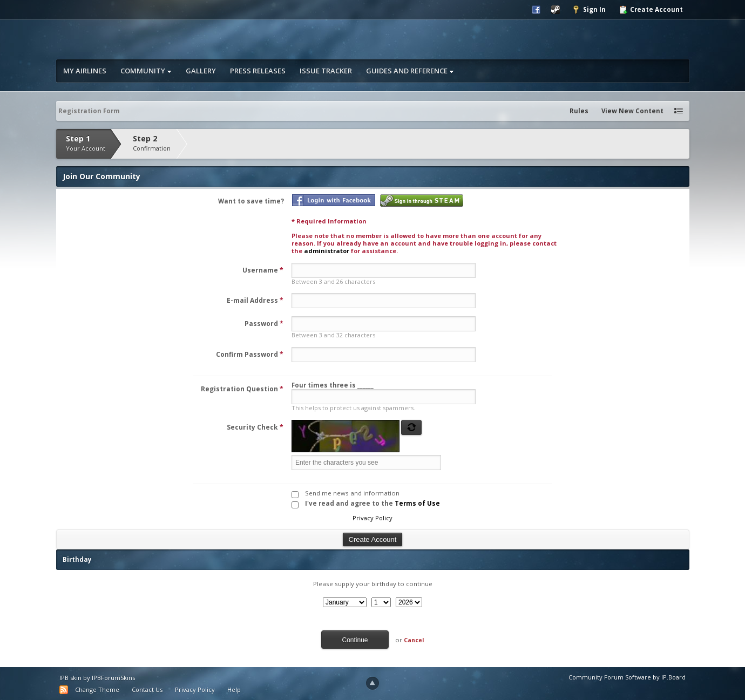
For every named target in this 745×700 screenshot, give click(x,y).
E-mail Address (255, 300)
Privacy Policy (372, 518)
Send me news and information (352, 493)
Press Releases (258, 71)
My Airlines (85, 71)
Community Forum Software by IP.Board (627, 677)
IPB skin (70, 678)
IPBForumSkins (113, 678)
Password (264, 324)
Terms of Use (417, 503)
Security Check (255, 427)
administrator (327, 251)
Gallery (201, 71)
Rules (579, 111)
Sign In (589, 10)
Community (146, 71)
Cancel (414, 640)
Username (263, 270)
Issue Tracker (326, 71)
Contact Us (147, 689)
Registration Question (242, 389)
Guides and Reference (410, 71)
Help (234, 689)
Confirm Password (250, 354)
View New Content (632, 111)
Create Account (651, 10)
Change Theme (97, 689)
